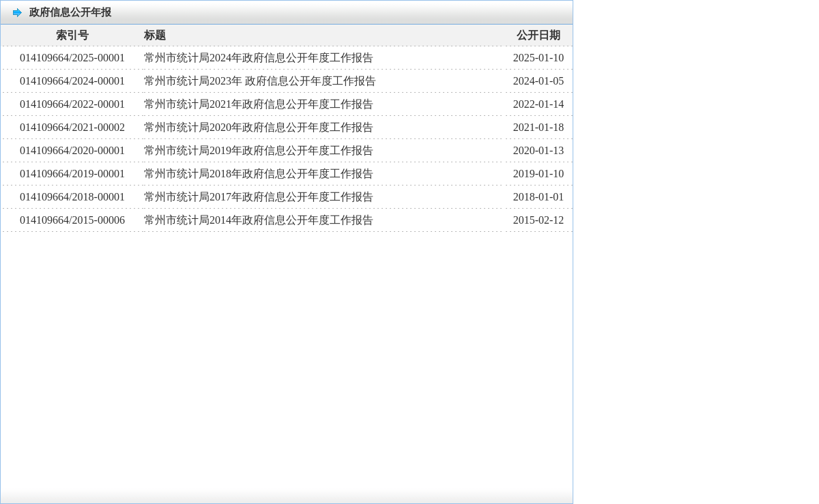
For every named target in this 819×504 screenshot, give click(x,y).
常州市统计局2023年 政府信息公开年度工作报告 (260, 81)
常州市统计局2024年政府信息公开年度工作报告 (259, 58)
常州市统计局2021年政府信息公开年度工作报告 (259, 104)
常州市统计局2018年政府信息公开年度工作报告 (259, 174)
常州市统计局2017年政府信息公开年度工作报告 (259, 197)
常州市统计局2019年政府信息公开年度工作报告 (259, 150)
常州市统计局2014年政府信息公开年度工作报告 (259, 220)
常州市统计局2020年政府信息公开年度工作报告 (259, 127)
